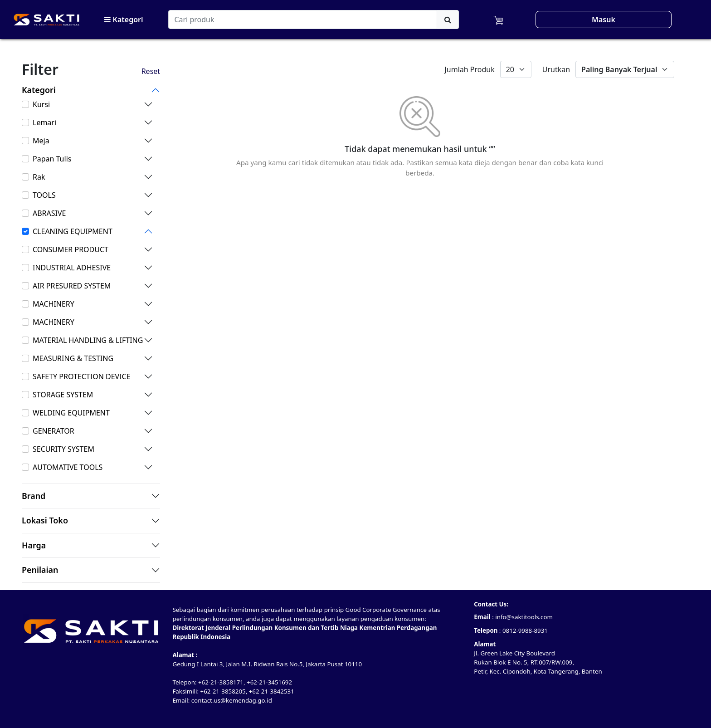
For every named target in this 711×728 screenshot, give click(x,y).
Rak (39, 177)
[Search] (303, 20)
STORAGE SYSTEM (63, 395)
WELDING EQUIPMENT (71, 413)
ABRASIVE (49, 213)
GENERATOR (54, 431)
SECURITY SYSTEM (63, 449)
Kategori (124, 20)
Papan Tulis (52, 159)
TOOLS (44, 195)
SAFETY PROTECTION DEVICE (82, 376)
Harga (34, 546)
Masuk (604, 20)
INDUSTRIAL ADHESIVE (72, 268)
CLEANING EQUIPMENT (73, 231)
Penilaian (40, 570)
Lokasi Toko (45, 521)
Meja (41, 141)
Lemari (44, 122)
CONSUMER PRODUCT (71, 249)
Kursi (41, 104)
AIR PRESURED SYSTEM (72, 286)
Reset (151, 71)
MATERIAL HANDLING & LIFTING (88, 340)
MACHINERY (54, 304)
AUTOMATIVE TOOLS (68, 467)
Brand (34, 496)
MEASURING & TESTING (73, 358)
